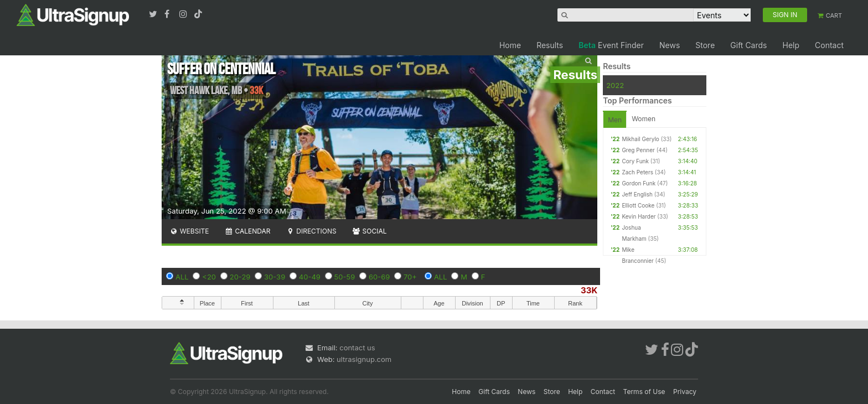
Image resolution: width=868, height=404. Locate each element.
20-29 (240, 277)
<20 (209, 277)
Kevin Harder (639, 216)
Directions (311, 231)
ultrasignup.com (364, 359)
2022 (615, 85)
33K (589, 290)
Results (550, 45)
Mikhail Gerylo (640, 139)
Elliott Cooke (638, 205)
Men (615, 120)
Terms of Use (644, 392)
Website (189, 231)
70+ (410, 277)
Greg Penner (638, 150)
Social (370, 231)
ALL (182, 277)
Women (644, 119)
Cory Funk (635, 161)
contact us (357, 348)
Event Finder (611, 45)
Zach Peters (637, 172)
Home (510, 45)
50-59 (345, 277)
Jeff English (637, 194)
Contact (829, 45)
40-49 (310, 277)
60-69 (379, 277)
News (670, 45)
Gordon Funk (639, 183)
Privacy (685, 392)
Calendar (248, 231)
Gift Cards (748, 45)
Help (791, 45)
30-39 (275, 277)
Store (705, 45)
